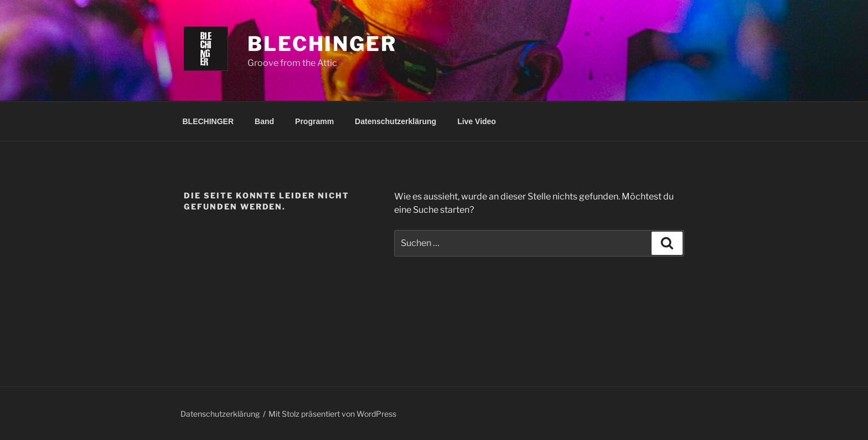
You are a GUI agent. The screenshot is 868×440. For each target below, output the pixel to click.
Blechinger (322, 44)
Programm (314, 121)
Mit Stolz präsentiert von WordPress (332, 414)
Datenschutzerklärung (396, 121)
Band (264, 121)
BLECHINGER (208, 121)
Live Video (477, 121)
